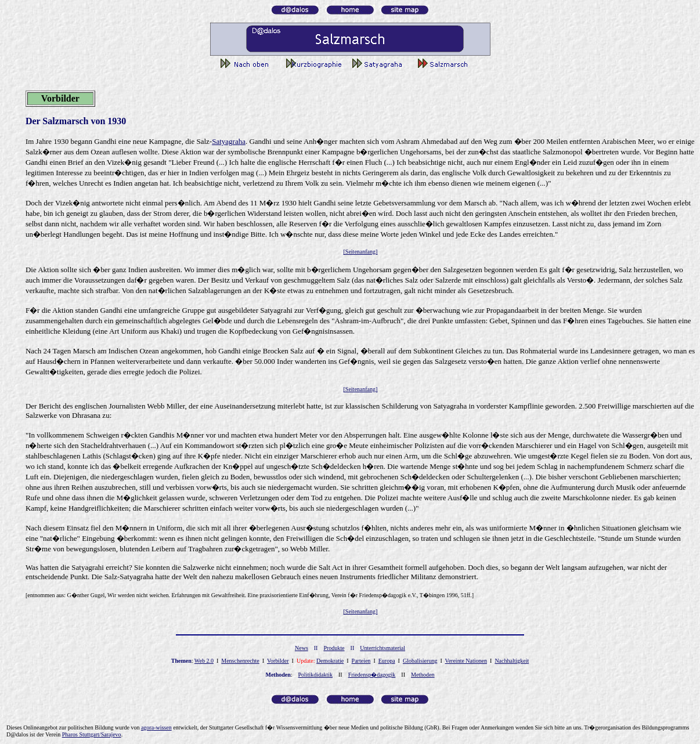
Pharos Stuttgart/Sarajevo (92, 734)
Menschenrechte (240, 661)
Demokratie (330, 661)
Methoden (423, 675)
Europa (387, 661)
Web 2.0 (204, 661)
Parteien (361, 661)
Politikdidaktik (315, 675)
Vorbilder (278, 661)
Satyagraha (229, 141)
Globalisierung (420, 661)
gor (156, 727)
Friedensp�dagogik (372, 675)
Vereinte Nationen (466, 661)
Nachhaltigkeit (512, 661)
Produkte (334, 648)
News (302, 648)
